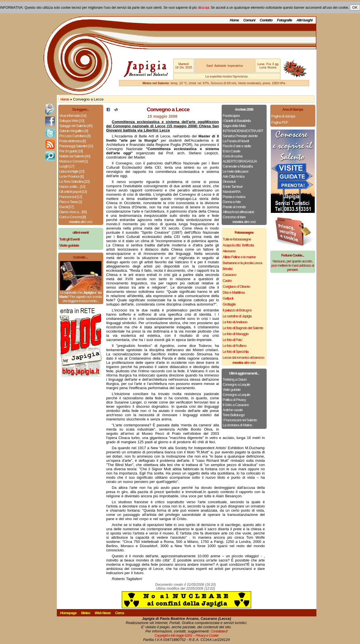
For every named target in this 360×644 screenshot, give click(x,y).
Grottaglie (229, 304)
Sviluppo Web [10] (72, 121)
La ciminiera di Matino (237, 425)
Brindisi (228, 269)
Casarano (229, 275)
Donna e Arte (232, 202)
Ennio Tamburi (233, 187)
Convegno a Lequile (237, 385)
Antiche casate (233, 410)
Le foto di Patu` (233, 340)
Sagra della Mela (234, 126)
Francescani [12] (71, 197)
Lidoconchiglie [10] (72, 171)
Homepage (68, 613)
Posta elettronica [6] (73, 141)
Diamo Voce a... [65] (73, 212)
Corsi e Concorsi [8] (73, 217)
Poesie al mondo (234, 207)
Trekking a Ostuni (235, 379)
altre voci (81, 222)
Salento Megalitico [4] (74, 131)
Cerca (119, 613)
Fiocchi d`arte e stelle (237, 146)
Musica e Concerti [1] (74, 161)
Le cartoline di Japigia (237, 316)
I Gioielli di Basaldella (237, 121)
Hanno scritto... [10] (72, 187)
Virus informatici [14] (73, 116)
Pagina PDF (280, 122)
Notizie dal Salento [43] (75, 156)
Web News (103, 613)
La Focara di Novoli (236, 141)
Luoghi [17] (67, 166)
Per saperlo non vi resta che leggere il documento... (82, 299)
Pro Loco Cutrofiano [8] (75, 136)
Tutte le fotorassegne (237, 239)
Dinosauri (229, 181)
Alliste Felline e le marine (239, 257)
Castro (227, 281)
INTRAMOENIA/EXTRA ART (243, 131)
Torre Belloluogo (234, 415)
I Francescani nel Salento (240, 420)
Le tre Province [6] (72, 176)
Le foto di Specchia (236, 352)
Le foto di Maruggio (236, 334)
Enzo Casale (232, 151)
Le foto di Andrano (235, 322)
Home (234, 20)
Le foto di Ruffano (235, 346)
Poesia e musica (234, 197)
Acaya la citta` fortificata (238, 245)
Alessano (229, 251)
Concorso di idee (234, 217)
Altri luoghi (304, 20)
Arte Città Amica (234, 176)
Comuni (249, 20)
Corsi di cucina (233, 156)
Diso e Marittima (234, 292)
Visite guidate (232, 390)
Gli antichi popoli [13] (73, 192)
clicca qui (203, 8)
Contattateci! (219, 631)
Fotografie (285, 20)
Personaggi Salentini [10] (76, 146)
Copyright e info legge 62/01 (173, 635)
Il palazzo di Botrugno (237, 310)
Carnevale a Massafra (238, 166)
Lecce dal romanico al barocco (243, 357)
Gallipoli (228, 298)
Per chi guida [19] (71, 151)
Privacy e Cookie (207, 635)
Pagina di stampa (283, 116)
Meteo (86, 613)
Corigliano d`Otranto (236, 287)
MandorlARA (232, 192)
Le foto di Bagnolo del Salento (243, 328)
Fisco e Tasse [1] (71, 202)
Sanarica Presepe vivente (240, 136)
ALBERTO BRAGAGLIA (240, 161)
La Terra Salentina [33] (75, 181)
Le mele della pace (236, 171)
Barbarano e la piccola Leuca (242, 263)
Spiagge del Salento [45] (76, 126)
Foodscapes (231, 116)
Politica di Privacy (234, 400)
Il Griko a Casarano (236, 405)
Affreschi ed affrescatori (238, 212)
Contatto (266, 20)
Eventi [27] (66, 207)
